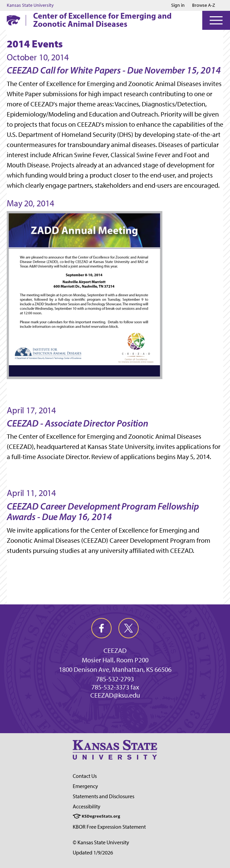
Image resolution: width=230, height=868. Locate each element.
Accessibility (87, 807)
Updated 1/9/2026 (93, 853)
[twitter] (129, 628)
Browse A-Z (204, 5)
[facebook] (101, 628)
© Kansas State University (101, 842)
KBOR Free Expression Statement (109, 827)
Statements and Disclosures (103, 796)
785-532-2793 (115, 679)
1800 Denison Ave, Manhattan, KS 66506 (115, 669)
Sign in (178, 5)
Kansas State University (30, 5)
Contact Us (85, 776)
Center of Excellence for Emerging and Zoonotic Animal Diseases (102, 20)
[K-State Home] (14, 20)
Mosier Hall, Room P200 (115, 660)
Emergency (85, 786)
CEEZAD (115, 650)
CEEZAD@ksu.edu (115, 695)
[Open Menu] (216, 20)
